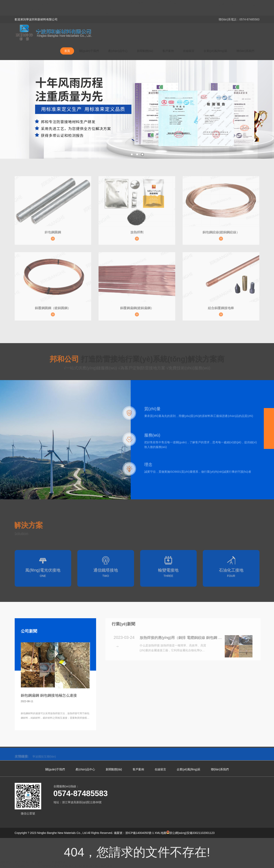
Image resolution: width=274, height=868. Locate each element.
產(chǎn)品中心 (118, 51)
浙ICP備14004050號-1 (140, 833)
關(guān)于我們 (89, 51)
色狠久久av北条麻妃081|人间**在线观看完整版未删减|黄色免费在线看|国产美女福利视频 (56, 866)
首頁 (67, 51)
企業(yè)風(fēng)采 (216, 51)
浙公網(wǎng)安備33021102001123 (190, 833)
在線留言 (189, 51)
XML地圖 (160, 833)
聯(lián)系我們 (245, 51)
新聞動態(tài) (145, 51)
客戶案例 (168, 51)
